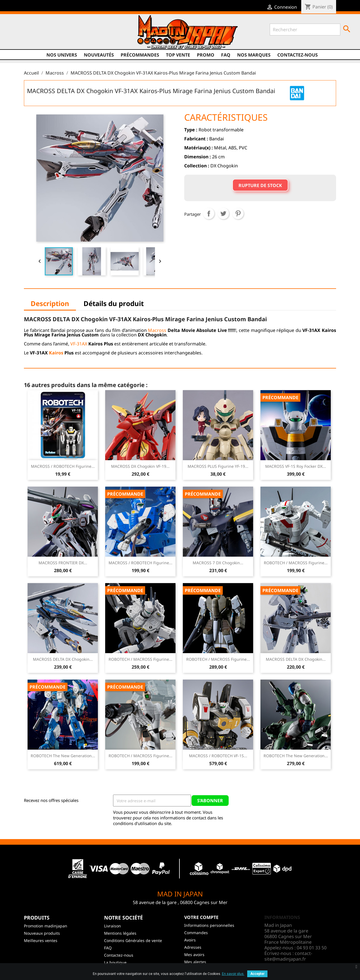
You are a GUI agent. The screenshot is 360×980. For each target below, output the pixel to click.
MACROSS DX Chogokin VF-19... (140, 466)
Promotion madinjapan (46, 926)
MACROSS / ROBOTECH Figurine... (63, 466)
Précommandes (140, 55)
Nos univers (62, 55)
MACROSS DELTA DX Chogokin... (63, 659)
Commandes (196, 933)
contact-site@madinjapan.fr (288, 956)
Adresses (193, 947)
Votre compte (201, 917)
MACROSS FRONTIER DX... (63, 563)
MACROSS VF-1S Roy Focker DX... (296, 466)
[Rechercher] (305, 30)
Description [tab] (50, 303)
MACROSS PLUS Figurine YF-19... (218, 466)
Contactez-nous (298, 55)
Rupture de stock (260, 185)
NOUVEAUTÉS (99, 55)
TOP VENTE (178, 55)
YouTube (37, 34)
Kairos (56, 353)
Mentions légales (120, 933)
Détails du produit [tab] (114, 303)
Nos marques (254, 55)
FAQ (226, 55)
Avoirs (190, 940)
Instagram (48, 34)
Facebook (16, 34)
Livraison (112, 926)
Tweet (223, 213)
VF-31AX (79, 344)
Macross (157, 330)
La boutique (115, 962)
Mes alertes (195, 962)
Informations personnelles (209, 925)
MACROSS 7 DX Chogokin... (218, 563)
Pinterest (238, 213)
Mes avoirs (194, 955)
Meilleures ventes (41, 940)
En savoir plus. (233, 974)
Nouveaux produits (42, 933)
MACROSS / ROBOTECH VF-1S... (218, 756)
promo (206, 55)
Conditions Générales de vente (133, 940)
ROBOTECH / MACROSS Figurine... (296, 563)
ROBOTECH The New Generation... (63, 756)
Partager (209, 213)
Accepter (257, 974)
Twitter (27, 34)
